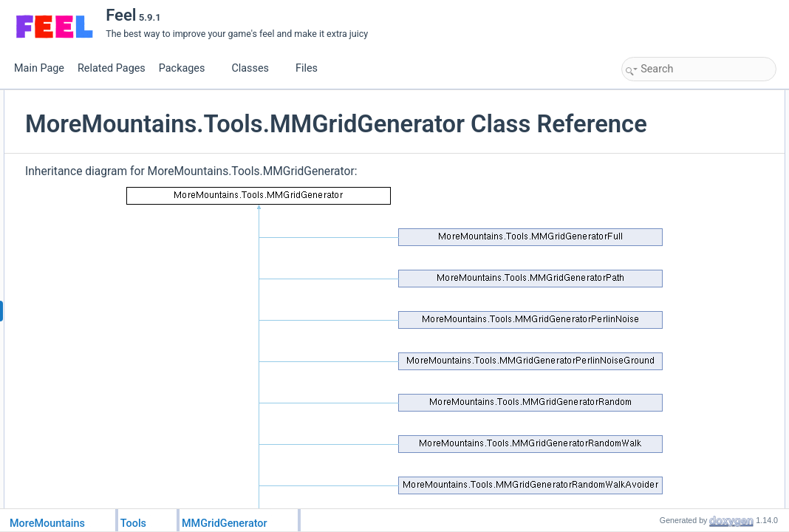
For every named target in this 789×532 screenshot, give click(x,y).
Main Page (39, 68)
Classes (256, 68)
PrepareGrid (662, 115)
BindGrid (655, 212)
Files (312, 68)
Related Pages (112, 68)
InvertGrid (657, 180)
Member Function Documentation (691, 245)
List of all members (663, 391)
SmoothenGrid (666, 196)
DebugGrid (659, 147)
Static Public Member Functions (688, 98)
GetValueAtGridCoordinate (690, 163)
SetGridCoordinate (674, 131)
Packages (188, 68)
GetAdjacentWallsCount (684, 228)
